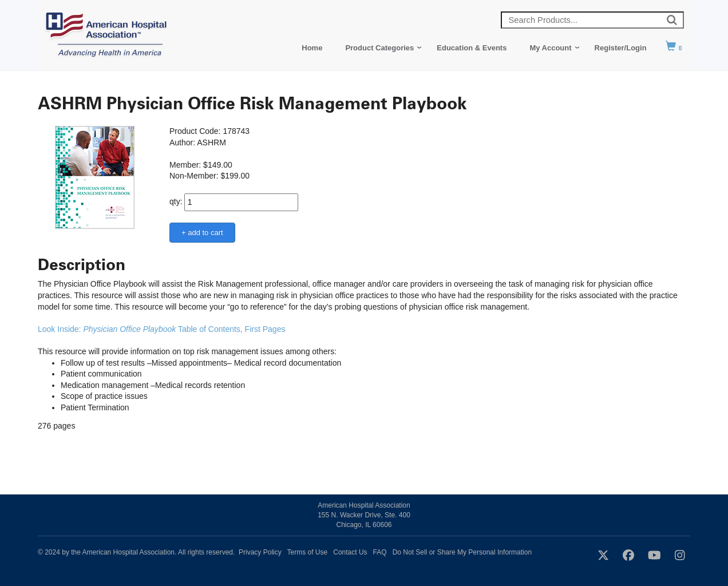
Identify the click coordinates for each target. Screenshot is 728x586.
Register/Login (621, 48)
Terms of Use (308, 552)
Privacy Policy (260, 552)
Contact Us (350, 552)
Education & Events (472, 48)
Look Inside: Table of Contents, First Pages (163, 329)
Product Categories (379, 48)
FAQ (380, 552)
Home (312, 48)
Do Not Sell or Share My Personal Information (462, 552)
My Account (550, 48)
